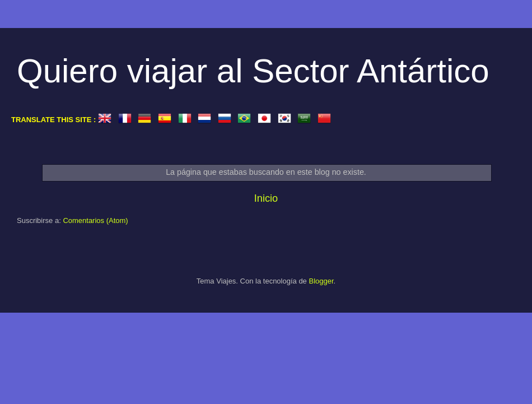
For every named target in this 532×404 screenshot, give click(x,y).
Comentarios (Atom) (95, 220)
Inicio (266, 198)
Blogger (321, 281)
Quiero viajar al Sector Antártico (253, 71)
